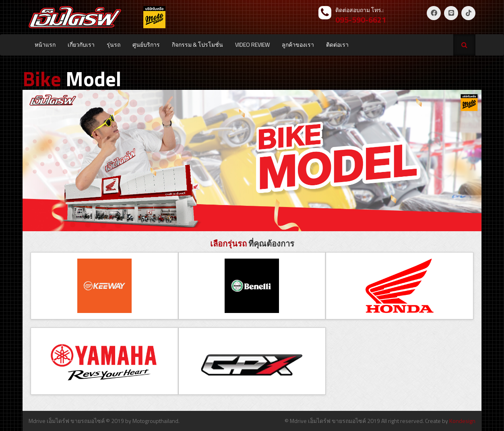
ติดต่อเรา (337, 45)
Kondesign (462, 421)
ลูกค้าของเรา (298, 45)
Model (72, 79)
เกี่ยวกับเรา (81, 45)
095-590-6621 (361, 20)
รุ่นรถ (114, 45)
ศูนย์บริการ (146, 45)
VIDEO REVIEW (252, 45)
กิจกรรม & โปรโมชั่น (197, 45)
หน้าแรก (45, 45)
